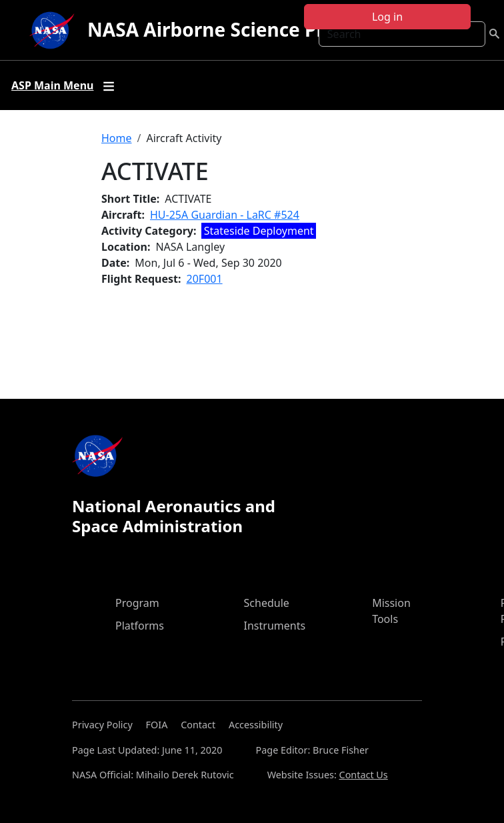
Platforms (140, 626)
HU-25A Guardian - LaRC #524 (225, 215)
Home (117, 138)
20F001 (205, 279)
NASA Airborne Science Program (236, 29)
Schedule (267, 603)
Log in (387, 17)
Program (137, 603)
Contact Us (364, 775)
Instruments (275, 626)
